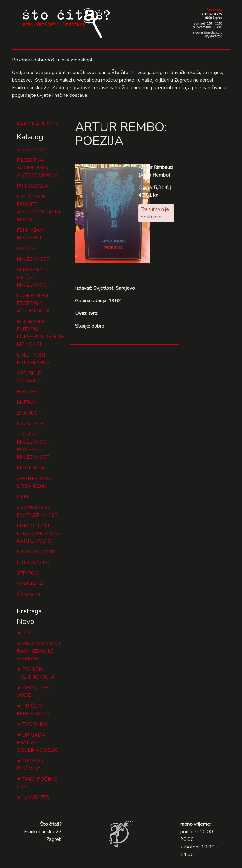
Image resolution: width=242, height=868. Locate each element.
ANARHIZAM (32, 149)
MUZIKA (26, 402)
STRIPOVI (28, 573)
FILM (22, 497)
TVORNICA (35, 724)
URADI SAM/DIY (36, 552)
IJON (28, 633)
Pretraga (29, 611)
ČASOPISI (28, 595)
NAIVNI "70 (36, 797)
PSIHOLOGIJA (33, 186)
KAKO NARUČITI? (37, 124)
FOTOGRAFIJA (33, 562)
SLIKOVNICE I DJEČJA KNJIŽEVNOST (33, 277)
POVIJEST (28, 392)
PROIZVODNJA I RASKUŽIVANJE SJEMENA (38, 651)
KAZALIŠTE (30, 424)
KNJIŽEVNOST (33, 259)
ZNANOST (29, 413)
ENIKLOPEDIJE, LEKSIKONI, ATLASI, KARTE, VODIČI (40, 533)
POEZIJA (27, 248)
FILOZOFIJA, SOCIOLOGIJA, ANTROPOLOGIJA (37, 168)
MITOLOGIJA (31, 468)
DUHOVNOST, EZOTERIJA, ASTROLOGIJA (33, 303)
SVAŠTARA (30, 584)
